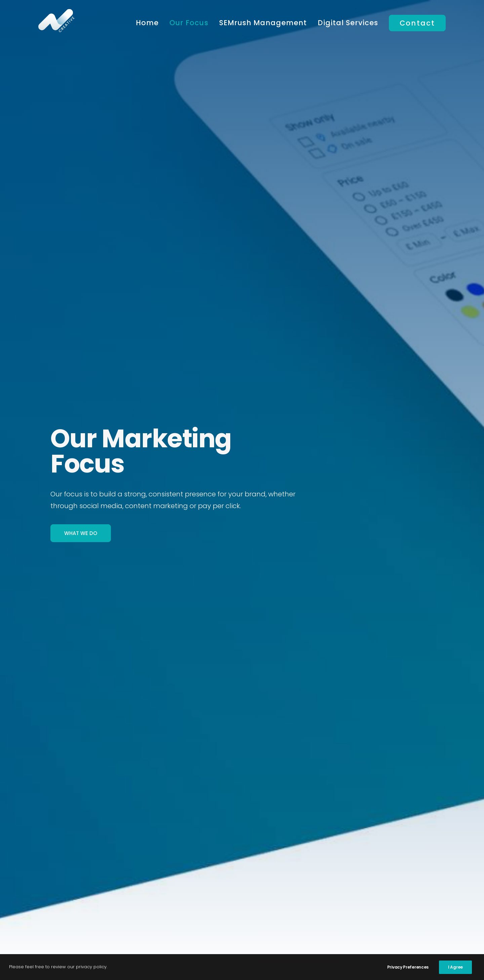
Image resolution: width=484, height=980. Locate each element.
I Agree (455, 967)
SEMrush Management (263, 23)
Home (147, 23)
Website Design (342, 890)
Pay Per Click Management (220, 879)
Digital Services (348, 23)
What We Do (81, 172)
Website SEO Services (351, 879)
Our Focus (189, 23)
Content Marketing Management (231, 890)
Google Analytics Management (367, 868)
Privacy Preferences (408, 967)
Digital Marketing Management (227, 868)
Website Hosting (343, 901)
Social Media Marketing (214, 901)
